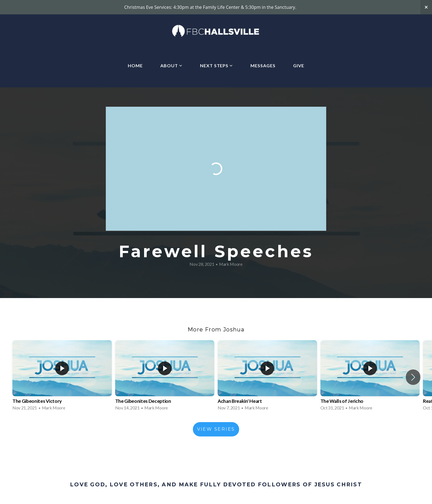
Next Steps (217, 65)
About (171, 65)
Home (135, 65)
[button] (413, 377)
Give (299, 65)
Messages (263, 65)
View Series (216, 429)
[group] (62, 377)
